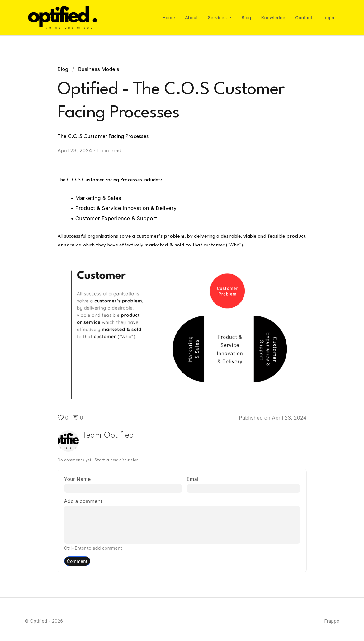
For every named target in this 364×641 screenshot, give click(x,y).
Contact (304, 18)
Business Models (99, 69)
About (191, 18)
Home (169, 18)
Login (328, 18)
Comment (77, 561)
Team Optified (108, 435)
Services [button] (218, 18)
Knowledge (273, 18)
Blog (246, 18)
